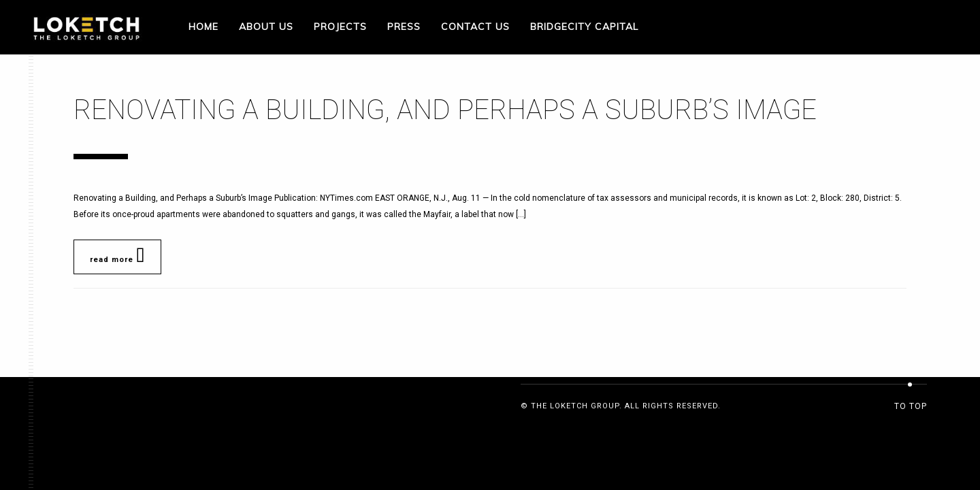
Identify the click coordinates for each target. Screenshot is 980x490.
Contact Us (475, 27)
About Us (266, 27)
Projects (340, 27)
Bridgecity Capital (584, 27)
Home (203, 27)
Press (404, 27)
